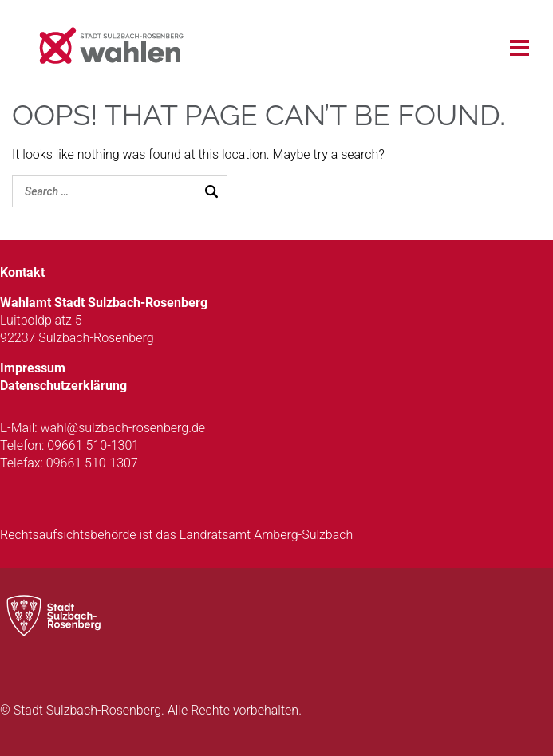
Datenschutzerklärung (63, 386)
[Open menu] (525, 48)
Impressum (33, 368)
